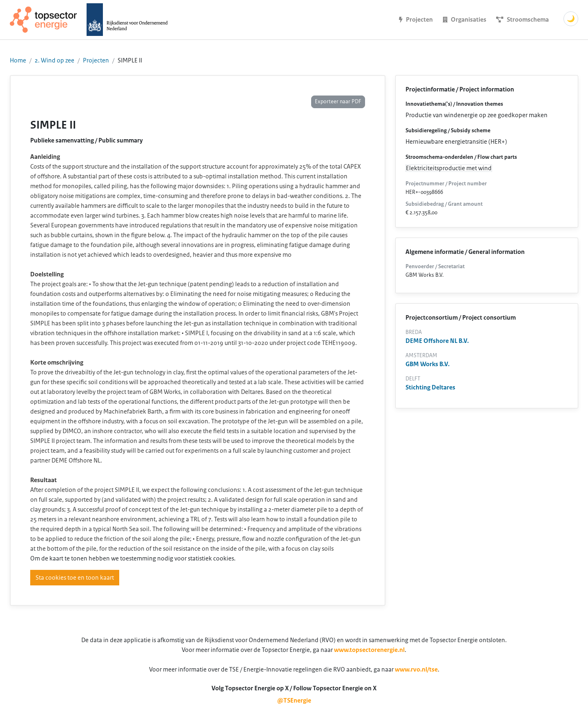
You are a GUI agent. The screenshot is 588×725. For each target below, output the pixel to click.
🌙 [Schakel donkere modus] (571, 19)
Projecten (96, 60)
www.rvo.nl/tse (416, 669)
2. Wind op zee (55, 60)
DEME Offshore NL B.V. (437, 341)
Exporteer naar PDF (338, 102)
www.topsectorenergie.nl (369, 650)
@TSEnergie (294, 701)
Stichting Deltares (430, 387)
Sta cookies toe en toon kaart (75, 578)
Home (18, 60)
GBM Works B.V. (428, 364)
